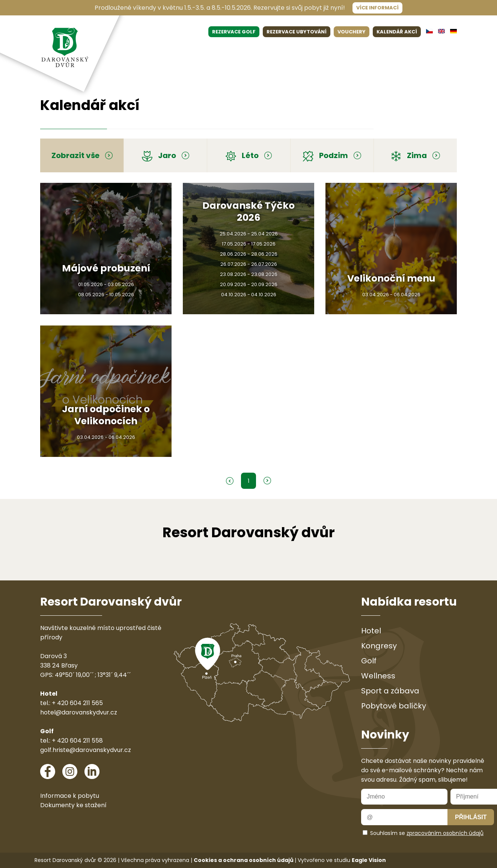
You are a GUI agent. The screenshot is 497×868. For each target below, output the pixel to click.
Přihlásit (471, 817)
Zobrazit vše (82, 155)
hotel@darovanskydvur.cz (79, 712)
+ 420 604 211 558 (77, 741)
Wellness (258, 50)
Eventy (229, 50)
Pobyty (286, 50)
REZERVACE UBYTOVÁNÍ (297, 32)
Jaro (166, 155)
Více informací (377, 8)
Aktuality (366, 50)
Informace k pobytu (70, 796)
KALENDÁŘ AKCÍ (397, 32)
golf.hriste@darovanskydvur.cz (86, 750)
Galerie (417, 50)
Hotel (149, 50)
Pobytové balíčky (394, 706)
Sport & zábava (325, 50)
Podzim (332, 155)
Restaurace (179, 50)
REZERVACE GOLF (234, 32)
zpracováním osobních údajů (445, 833)
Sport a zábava (390, 691)
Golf (207, 50)
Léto (249, 155)
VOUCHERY (352, 32)
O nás (393, 50)
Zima (415, 155)
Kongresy (379, 646)
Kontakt (445, 50)
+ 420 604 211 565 (77, 703)
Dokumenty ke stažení (73, 805)
